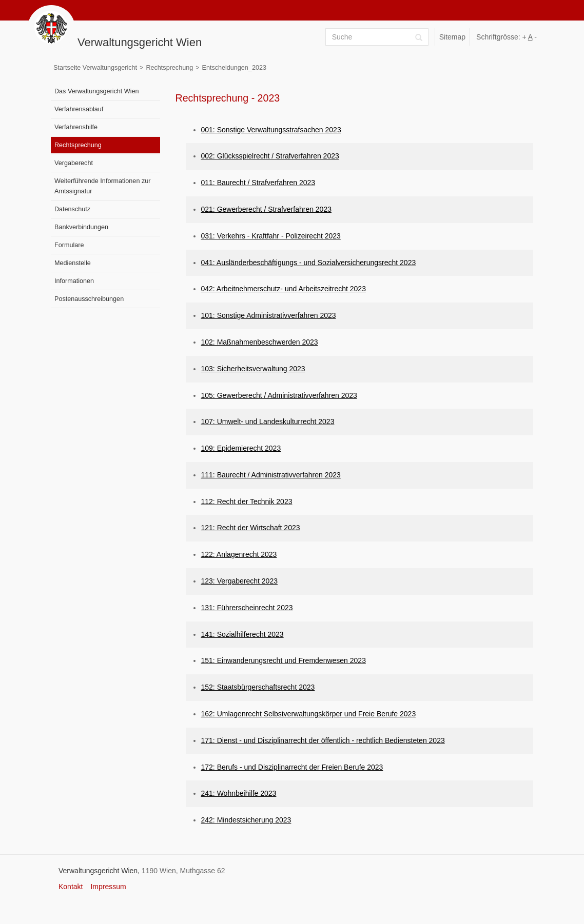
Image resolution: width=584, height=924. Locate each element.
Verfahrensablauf (79, 109)
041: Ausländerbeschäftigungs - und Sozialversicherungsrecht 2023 (309, 263)
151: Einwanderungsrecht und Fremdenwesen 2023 (284, 660)
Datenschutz (72, 209)
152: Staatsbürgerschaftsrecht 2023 (258, 687)
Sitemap (452, 37)
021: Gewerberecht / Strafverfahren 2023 (266, 209)
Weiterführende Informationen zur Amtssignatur (102, 186)
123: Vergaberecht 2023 (239, 581)
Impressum (108, 887)
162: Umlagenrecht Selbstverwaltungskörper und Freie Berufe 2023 (309, 714)
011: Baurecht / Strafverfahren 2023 (258, 183)
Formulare (69, 245)
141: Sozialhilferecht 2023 (242, 634)
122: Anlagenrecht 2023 (239, 554)
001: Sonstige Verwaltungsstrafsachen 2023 (271, 130)
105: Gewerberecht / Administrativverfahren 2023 (279, 395)
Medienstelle (73, 263)
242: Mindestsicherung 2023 (246, 820)
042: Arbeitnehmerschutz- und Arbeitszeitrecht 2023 (284, 289)
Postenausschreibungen (89, 299)
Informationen (74, 281)
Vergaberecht (74, 163)
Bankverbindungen (81, 227)
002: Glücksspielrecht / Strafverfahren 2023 (270, 156)
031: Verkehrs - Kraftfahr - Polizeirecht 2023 (271, 236)
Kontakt (71, 887)
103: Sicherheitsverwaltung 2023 (253, 369)
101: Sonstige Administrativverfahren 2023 (269, 315)
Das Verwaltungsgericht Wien (97, 91)
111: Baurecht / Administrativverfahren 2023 (271, 475)
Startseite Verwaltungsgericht (95, 68)
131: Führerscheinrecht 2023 (247, 608)
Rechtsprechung (169, 68)
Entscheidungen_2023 (234, 68)
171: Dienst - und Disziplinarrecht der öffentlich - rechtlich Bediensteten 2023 (323, 740)
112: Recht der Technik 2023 (247, 501)
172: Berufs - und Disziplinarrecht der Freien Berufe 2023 (292, 767)
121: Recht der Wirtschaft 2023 (251, 528)
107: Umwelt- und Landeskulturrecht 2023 (268, 421)
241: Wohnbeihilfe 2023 (239, 793)
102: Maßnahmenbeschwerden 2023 (260, 342)
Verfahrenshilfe (76, 127)
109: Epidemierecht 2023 (241, 448)
